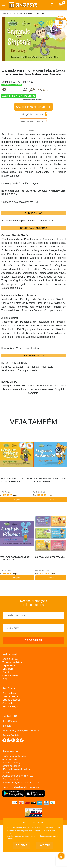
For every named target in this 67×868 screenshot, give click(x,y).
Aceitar (45, 846)
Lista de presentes (11, 700)
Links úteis (8, 669)
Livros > (12, 13)
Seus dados (8, 703)
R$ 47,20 (28, 82)
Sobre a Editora (10, 659)
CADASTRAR (34, 640)
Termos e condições (12, 662)
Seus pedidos (9, 693)
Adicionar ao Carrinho (33, 107)
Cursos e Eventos (11, 675)
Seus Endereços (10, 706)
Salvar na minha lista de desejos (32, 121)
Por (19, 82)
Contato (6, 672)
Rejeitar (22, 846)
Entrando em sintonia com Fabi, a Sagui (31, 13)
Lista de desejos (10, 696)
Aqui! (37, 202)
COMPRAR (51, 578)
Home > (5, 13)
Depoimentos (9, 665)
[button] (52, 5)
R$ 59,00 (11, 82)
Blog (5, 679)
